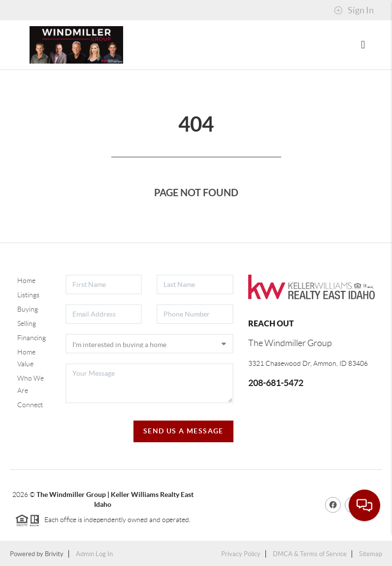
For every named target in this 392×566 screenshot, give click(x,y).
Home (26, 281)
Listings (28, 295)
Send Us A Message (183, 431)
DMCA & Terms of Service (310, 554)
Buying (28, 309)
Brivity (54, 554)
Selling (27, 323)
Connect (30, 405)
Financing (32, 338)
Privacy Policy (241, 554)
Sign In (354, 10)
